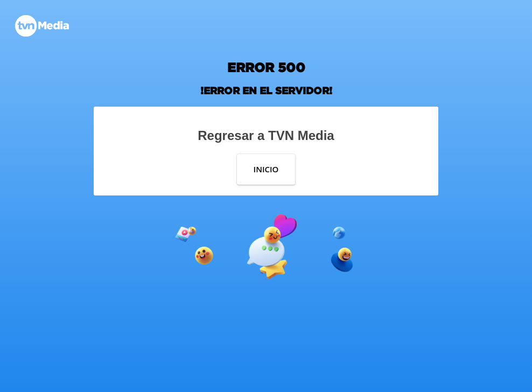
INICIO (266, 169)
